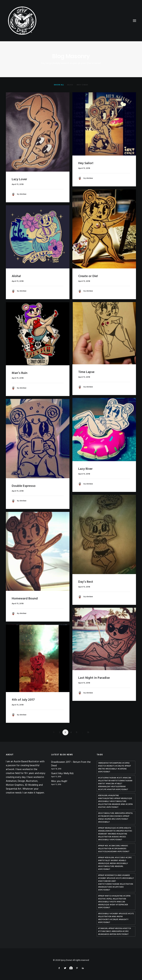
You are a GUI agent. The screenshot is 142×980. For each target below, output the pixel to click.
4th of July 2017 (23, 700)
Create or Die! (88, 276)
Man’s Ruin (20, 373)
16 (88, 732)
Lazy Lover (19, 179)
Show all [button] (59, 85)
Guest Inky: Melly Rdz (62, 774)
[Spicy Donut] (71, 21)
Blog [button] (70, 85)
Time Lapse (86, 372)
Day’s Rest (86, 582)
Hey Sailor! (86, 163)
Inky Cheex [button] (82, 85)
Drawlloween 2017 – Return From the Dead (71, 764)
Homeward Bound (25, 599)
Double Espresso (24, 486)
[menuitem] (59, 85)
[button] (38, 132)
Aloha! (16, 276)
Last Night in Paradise (94, 678)
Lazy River (85, 469)
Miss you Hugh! (59, 781)
